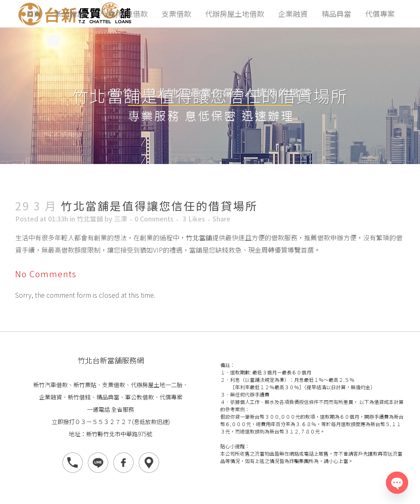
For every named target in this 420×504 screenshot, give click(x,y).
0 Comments (154, 219)
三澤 (121, 219)
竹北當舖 (90, 219)
